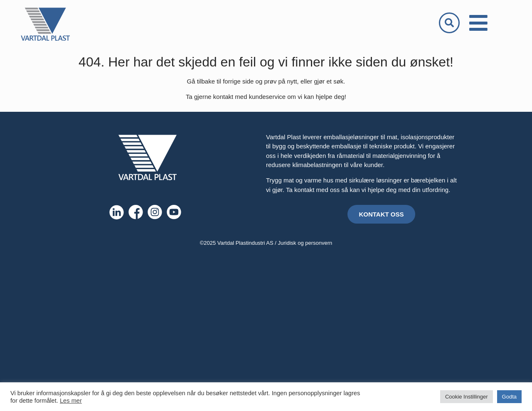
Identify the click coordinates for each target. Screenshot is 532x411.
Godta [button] (509, 397)
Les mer (71, 401)
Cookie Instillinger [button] (467, 397)
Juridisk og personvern (305, 243)
